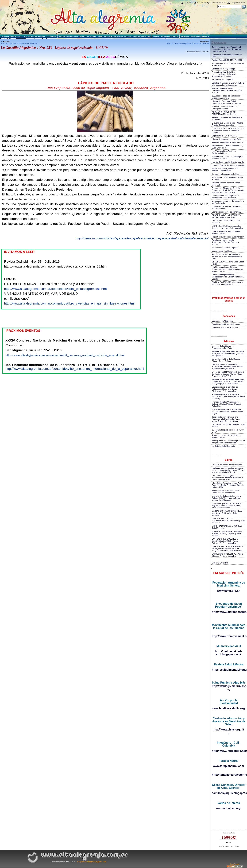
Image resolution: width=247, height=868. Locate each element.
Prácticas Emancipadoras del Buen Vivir (227, 56)
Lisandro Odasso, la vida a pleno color (228, 165)
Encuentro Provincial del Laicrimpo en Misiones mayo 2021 (228, 158)
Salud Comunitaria (105, 36)
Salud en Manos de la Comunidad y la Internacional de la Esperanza (228, 84)
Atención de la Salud (88, 36)
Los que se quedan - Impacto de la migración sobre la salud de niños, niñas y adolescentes (227, 506)
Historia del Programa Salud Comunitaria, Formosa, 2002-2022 (226, 102)
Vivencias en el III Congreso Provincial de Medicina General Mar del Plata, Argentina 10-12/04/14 (228, 374)
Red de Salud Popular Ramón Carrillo (228, 162)
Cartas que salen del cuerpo (11, 36)
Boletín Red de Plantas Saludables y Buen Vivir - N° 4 (227, 147)
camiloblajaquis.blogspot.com (229, 793)
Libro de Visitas (218, 3)
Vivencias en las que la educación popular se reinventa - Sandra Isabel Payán (227, 411)
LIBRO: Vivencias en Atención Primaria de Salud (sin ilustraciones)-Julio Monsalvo (227, 269)
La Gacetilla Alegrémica (200, 36)
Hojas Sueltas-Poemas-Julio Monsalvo (228, 237)
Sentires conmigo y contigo (223, 69)
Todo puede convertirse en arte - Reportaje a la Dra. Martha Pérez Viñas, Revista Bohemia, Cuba (226, 419)
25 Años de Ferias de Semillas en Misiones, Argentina (226, 97)
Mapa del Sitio (238, 3)
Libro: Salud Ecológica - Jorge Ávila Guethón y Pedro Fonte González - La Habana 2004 (228, 485)
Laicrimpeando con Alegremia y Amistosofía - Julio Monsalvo (225, 197)
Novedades (185, 36)
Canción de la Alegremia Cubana (226, 324)
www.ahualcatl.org (228, 808)
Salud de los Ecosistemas (68, 36)
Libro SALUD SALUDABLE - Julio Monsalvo (226, 222)
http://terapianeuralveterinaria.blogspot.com (229, 775)
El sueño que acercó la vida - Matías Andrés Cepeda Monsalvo (227, 124)
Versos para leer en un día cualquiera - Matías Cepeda (228, 202)
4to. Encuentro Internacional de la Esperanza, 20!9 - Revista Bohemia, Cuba (227, 256)
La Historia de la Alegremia (223, 446)
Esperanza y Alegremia (123, 36)
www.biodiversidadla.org (228, 708)
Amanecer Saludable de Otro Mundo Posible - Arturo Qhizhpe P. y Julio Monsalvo (227, 533)
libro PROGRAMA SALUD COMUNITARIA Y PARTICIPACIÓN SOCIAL (227, 90)
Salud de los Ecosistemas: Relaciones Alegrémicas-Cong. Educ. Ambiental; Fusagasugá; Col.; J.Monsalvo (228, 381)
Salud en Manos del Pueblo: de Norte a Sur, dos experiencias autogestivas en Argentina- (228, 354)
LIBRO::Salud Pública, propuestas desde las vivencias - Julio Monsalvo (227, 227)
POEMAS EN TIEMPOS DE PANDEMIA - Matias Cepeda (224, 113)
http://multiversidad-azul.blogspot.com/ (228, 653)
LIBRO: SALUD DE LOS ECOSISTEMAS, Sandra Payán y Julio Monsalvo (228, 521)
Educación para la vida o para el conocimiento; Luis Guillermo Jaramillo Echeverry (228, 396)
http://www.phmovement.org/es (229, 636)
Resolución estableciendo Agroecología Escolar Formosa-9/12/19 (225, 242)
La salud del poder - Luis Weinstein (227, 465)
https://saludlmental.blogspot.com (229, 670)
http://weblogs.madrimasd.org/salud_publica (229, 686)
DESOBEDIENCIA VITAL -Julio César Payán (228, 263)
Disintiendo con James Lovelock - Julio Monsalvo (228, 425)
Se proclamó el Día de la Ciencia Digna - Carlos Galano (226, 360)
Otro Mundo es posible (170, 36)
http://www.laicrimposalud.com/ (229, 612)
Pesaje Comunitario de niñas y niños (227, 142)
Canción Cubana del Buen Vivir (225, 328)
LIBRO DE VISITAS (220, 563)
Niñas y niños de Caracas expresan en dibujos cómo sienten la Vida (228, 442)
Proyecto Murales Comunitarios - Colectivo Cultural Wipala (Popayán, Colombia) (227, 404)
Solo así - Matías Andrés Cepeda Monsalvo (226, 184)
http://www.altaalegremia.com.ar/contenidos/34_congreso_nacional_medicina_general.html (65, 355)
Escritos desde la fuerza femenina (226, 212)
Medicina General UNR (142, 36)
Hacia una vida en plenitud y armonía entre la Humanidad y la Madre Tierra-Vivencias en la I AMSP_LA (228, 470)
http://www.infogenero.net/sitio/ (229, 751)
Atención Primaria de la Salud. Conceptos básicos (225, 108)
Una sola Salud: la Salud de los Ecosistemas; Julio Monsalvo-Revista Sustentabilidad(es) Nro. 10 (228, 366)
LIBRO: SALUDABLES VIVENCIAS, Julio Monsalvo (227, 527)
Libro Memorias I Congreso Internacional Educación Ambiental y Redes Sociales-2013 (227, 478)
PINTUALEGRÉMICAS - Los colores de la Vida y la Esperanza (227, 283)
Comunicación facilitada (222, 251)
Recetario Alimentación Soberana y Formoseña (227, 118)
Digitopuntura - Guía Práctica (224, 136)
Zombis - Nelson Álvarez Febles (225, 174)
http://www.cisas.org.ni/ (228, 730)
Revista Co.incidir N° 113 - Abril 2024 (228, 60)
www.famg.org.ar (228, 591)
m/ (228, 690)
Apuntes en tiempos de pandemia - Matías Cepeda (227, 207)
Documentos (52, 36)
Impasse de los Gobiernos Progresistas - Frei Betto (223, 347)
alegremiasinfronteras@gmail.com (92, 862)
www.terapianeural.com (228, 766)
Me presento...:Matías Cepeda (225, 248)
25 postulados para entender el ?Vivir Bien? (228, 431)
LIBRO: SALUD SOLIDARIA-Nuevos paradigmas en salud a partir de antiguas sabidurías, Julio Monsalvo (227, 548)
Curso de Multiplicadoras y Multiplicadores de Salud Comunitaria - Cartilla (228, 277)
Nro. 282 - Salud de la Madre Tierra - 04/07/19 (19, 43)
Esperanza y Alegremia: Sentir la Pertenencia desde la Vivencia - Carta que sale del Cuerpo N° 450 (228, 190)
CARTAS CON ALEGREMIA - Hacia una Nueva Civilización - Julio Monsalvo (227, 513)
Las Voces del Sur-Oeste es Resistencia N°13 (224, 152)
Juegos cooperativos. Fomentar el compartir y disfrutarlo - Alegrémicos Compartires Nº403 (227, 49)
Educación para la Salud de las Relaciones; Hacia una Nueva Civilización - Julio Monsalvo (225, 389)
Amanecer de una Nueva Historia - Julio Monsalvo (227, 436)
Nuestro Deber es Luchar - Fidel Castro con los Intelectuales (225, 492)
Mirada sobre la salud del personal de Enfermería (228, 64)
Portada (188, 3)
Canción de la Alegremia (222, 321)
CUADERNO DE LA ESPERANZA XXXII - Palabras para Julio (226, 216)
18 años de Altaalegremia (223, 80)
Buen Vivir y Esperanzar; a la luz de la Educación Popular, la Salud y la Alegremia (228, 130)
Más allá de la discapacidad (34, 36)
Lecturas (156, 36)
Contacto (201, 3)
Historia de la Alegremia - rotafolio (226, 139)
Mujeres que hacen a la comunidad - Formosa (227, 178)
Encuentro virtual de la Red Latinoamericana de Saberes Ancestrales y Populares (224, 74)
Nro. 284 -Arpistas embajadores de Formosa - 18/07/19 (188, 43)
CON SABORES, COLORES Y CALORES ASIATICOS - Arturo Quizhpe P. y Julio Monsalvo (225, 541)
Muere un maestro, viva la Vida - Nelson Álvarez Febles (226, 170)
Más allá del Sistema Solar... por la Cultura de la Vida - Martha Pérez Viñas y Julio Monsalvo (227, 498)
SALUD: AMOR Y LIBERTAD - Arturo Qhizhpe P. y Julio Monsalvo (227, 555)
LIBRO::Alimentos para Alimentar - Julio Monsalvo (226, 232)
